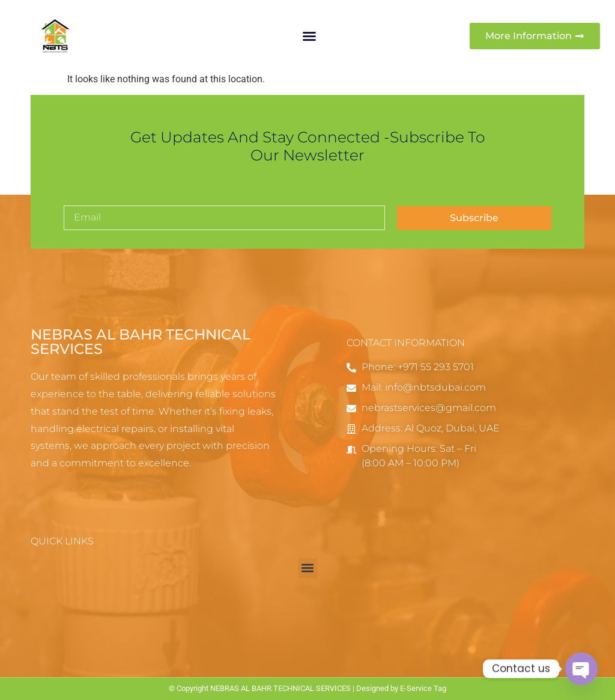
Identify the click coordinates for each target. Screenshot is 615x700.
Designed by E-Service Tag (401, 688)
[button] (309, 36)
